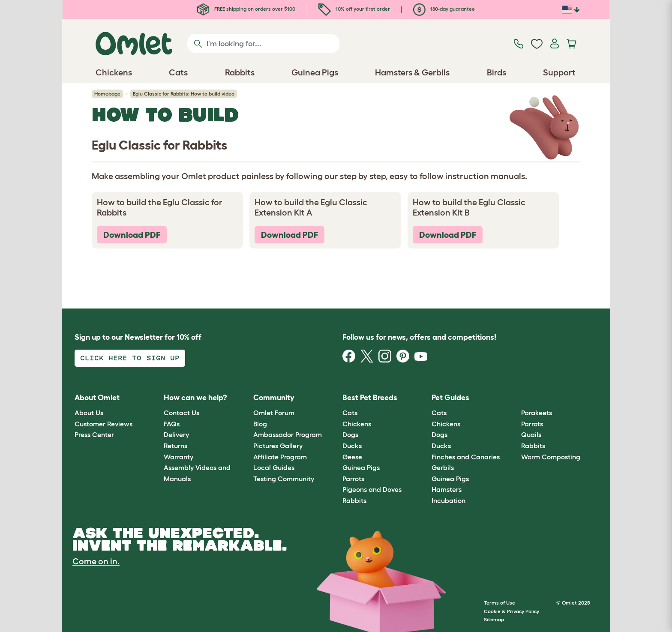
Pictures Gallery (278, 446)
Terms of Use (499, 603)
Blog (260, 424)
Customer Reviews (103, 424)
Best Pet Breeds (370, 398)
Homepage (107, 94)
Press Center (94, 434)
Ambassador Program (288, 434)
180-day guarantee (444, 9)
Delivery (176, 434)
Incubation (448, 500)
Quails (531, 434)
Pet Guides (450, 398)
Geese (352, 457)
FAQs (172, 424)
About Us (89, 413)
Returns (175, 446)
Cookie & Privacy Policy (511, 611)
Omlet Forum (274, 413)
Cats (350, 413)
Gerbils (443, 467)
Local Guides (274, 467)
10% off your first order (354, 9)
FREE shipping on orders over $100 (246, 9)
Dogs (350, 434)
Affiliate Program (280, 457)
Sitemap (494, 619)
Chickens (357, 424)
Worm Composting (551, 457)
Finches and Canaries (466, 457)
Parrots (353, 479)
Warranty (178, 457)
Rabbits (354, 500)
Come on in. (96, 561)
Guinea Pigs (361, 467)
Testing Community (284, 479)
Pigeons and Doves (372, 489)
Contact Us (181, 413)
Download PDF (132, 235)
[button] (514, 398)
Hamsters (447, 489)
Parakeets (537, 413)
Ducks (352, 446)
